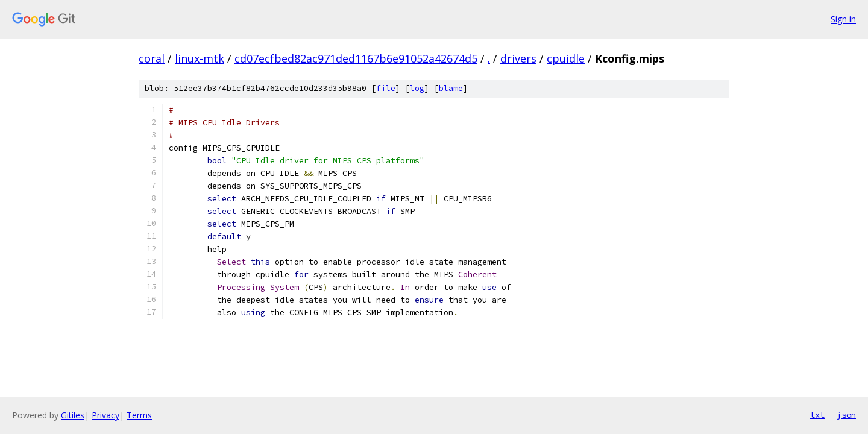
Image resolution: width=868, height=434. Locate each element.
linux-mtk (200, 58)
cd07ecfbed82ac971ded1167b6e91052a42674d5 (356, 58)
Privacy (105, 415)
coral (152, 58)
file (386, 88)
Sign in (843, 19)
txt (817, 415)
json (846, 415)
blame (451, 88)
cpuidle (566, 58)
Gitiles (73, 415)
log (417, 88)
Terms (139, 415)
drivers (518, 58)
